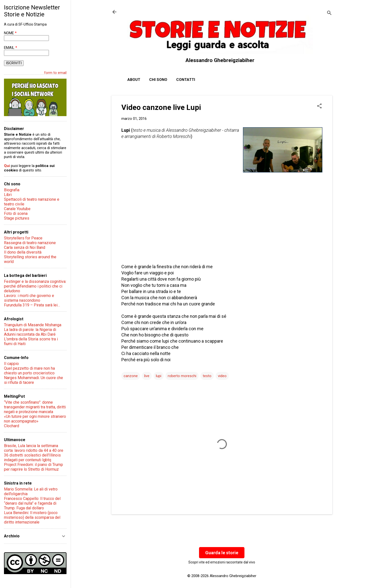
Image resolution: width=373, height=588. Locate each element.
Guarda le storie (222, 553)
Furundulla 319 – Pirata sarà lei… (32, 305)
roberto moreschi (182, 376)
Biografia (12, 190)
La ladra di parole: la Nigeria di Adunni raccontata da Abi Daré (30, 332)
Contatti (186, 80)
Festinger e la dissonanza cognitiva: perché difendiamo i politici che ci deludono (35, 286)
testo (207, 376)
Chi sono (158, 80)
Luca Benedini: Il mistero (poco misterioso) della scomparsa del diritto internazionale (32, 517)
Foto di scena (16, 213)
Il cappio (11, 364)
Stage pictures (17, 218)
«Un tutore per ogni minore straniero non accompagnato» (35, 419)
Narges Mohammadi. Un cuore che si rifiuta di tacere (34, 380)
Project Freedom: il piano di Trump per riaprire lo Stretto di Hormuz (34, 467)
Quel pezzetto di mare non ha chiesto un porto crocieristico (29, 371)
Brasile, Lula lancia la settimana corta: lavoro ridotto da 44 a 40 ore (34, 448)
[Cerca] (329, 14)
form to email (55, 73)
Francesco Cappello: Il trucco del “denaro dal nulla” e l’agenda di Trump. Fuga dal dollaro (32, 503)
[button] (319, 106)
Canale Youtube (17, 209)
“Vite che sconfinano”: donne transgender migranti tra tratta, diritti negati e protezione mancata (35, 407)
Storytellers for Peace (23, 238)
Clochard (12, 426)
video (222, 376)
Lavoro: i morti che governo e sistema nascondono (29, 298)
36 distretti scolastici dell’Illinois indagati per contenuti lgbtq (32, 457)
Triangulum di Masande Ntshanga (33, 325)
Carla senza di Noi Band (25, 247)
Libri (8, 195)
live (147, 376)
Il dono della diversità (23, 252)
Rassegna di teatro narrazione (30, 243)
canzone (131, 376)
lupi (159, 376)
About (134, 80)
